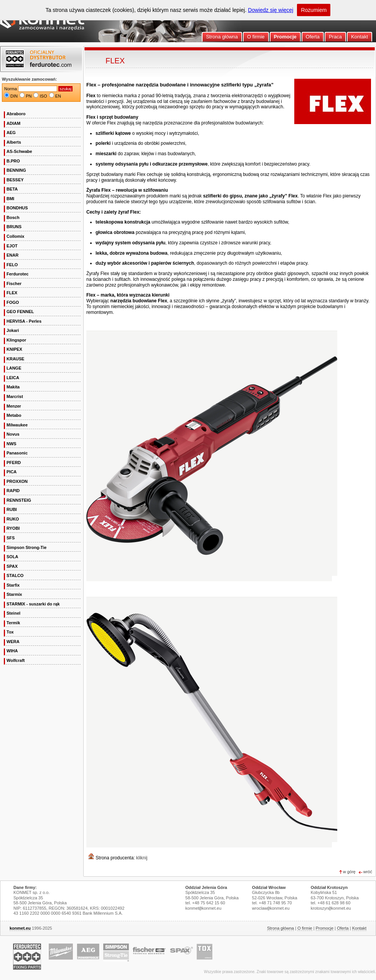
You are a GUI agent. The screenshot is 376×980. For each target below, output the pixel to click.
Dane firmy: (25, 887)
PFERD (14, 463)
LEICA (13, 378)
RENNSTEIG (19, 500)
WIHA (12, 651)
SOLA (12, 557)
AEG (11, 133)
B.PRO (13, 161)
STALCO (15, 575)
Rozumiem (314, 10)
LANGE (14, 368)
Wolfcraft (16, 660)
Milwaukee (17, 425)
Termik (13, 623)
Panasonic (17, 453)
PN (29, 96)
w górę (349, 872)
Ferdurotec (17, 274)
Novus (13, 434)
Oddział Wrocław (269, 887)
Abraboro (16, 114)
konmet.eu (20, 928)
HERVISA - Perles (24, 321)
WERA (13, 642)
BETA (12, 189)
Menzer (14, 406)
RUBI (12, 509)
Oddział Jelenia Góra (206, 887)
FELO (12, 265)
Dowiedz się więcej (270, 10)
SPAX (12, 566)
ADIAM (13, 123)
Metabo (14, 415)
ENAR (12, 255)
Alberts (14, 142)
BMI (10, 199)
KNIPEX (14, 349)
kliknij (142, 858)
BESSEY (15, 180)
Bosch (13, 217)
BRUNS (14, 227)
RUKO (13, 519)
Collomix (15, 236)
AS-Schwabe (19, 151)
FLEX (12, 293)
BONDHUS (17, 208)
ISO (44, 96)
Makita (13, 387)
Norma (11, 89)
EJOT (12, 246)
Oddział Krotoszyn (329, 887)
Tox (10, 632)
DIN (14, 96)
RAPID (13, 491)
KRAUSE (15, 359)
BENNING (16, 170)
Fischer (14, 284)
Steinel (13, 613)
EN (58, 96)
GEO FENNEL (20, 312)
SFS (11, 538)
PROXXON (17, 481)
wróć (368, 872)
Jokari (13, 330)
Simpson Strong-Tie (26, 547)
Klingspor (16, 340)
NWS (12, 444)
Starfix (13, 585)
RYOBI (13, 528)
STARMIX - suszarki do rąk (33, 604)
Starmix (14, 594)
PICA (12, 472)
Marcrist (15, 396)
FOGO (13, 302)
